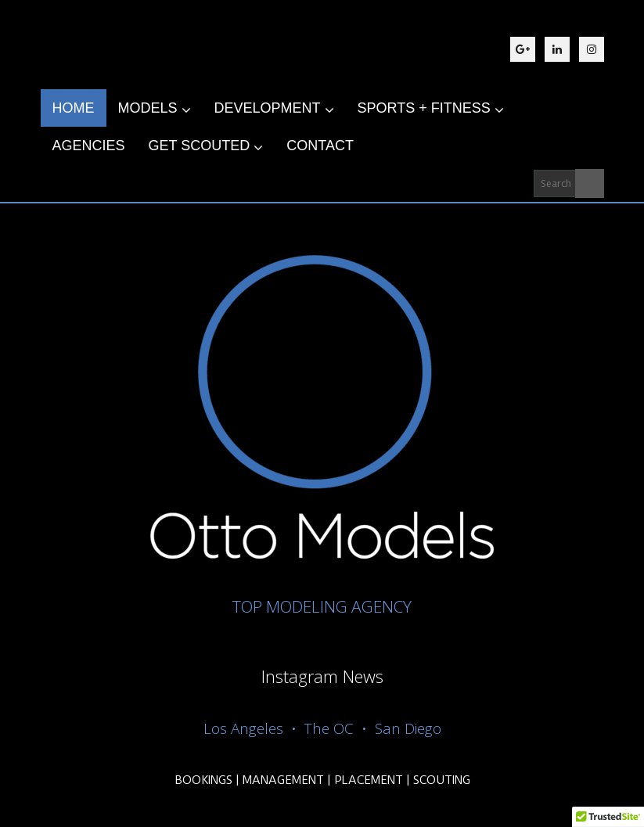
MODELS (155, 109)
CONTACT (320, 146)
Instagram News (322, 676)
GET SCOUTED (206, 146)
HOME (74, 108)
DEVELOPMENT (274, 109)
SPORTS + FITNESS (431, 109)
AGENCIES (89, 146)
